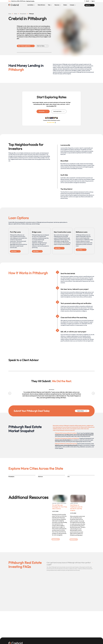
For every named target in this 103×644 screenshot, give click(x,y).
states (16, 14)
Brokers (65, 5)
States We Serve (41, 5)
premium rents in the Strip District (63, 440)
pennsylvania (23, 14)
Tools (50, 5)
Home (10, 14)
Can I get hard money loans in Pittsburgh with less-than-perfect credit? (70, 564)
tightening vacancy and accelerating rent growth (66, 445)
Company (73, 5)
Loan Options (31, 5)
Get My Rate (43, 111)
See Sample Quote (59, 111)
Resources (58, 5)
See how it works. (30, 1)
